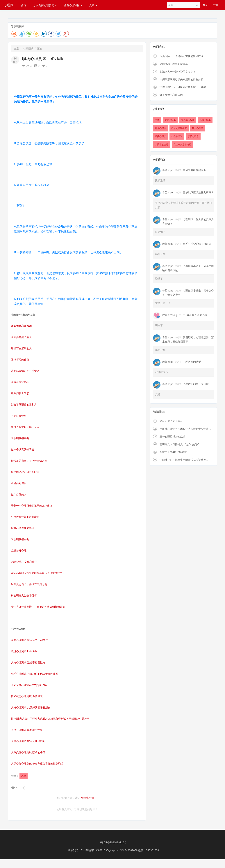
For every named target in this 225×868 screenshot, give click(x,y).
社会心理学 (177, 136)
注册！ (93, 798)
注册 (216, 5)
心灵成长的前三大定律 (196, 384)
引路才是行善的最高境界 (25, 517)
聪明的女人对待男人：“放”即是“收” (179, 444)
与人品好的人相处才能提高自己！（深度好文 (37, 573)
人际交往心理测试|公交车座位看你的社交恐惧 (37, 764)
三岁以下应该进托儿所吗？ (198, 192)
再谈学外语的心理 (197, 315)
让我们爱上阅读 (20, 393)
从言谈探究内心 (20, 382)
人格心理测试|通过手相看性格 (28, 663)
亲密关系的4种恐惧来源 (173, 452)
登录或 (85, 798)
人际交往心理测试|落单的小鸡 (28, 752)
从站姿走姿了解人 (21, 337)
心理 (24, 776)
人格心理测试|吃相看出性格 (27, 730)
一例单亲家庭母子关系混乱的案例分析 (181, 79)
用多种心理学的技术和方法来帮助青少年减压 (185, 429)
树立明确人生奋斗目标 (24, 595)
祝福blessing (170, 315)
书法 (157, 120)
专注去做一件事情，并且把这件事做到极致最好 (38, 607)
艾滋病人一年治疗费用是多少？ (178, 72)
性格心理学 (205, 120)
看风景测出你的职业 (194, 170)
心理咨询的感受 (192, 362)
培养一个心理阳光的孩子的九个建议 (32, 506)
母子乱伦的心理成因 (171, 95)
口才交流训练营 (179, 128)
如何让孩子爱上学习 (171, 421)
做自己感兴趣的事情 (23, 528)
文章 (93, 5)
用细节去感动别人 (21, 348)
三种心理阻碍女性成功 (172, 437)
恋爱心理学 (193, 136)
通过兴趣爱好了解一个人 (25, 427)
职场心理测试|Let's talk (24, 651)
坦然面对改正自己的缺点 (25, 472)
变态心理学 (170, 120)
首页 (24, 5)
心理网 (9, 5)
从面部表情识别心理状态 (25, 371)
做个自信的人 (19, 494)
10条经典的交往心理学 (24, 562)
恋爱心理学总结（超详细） (198, 244)
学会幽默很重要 (20, 438)
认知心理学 (198, 128)
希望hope (168, 170)
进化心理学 (160, 128)
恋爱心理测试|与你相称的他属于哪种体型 (35, 674)
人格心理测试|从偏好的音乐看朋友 (31, 707)
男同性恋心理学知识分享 (174, 64)
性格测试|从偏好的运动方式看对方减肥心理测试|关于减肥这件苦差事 (50, 719)
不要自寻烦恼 (19, 416)
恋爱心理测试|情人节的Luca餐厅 (30, 640)
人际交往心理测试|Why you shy (29, 685)
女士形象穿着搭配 (182, 145)
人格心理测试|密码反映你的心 (28, 741)
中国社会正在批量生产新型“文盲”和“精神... (184, 460)
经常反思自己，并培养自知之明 (29, 461)
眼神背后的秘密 (20, 360)
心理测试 (28, 49)
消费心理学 (160, 136)
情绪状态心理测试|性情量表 (27, 696)
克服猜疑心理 (19, 551)
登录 (205, 5)
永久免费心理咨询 (45, 5)
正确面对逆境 (19, 483)
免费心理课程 (73, 5)
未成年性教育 (188, 120)
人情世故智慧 (162, 145)
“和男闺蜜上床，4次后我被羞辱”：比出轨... (184, 87)
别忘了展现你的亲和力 (24, 405)
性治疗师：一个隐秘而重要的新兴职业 (181, 56)
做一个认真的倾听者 (23, 449)
